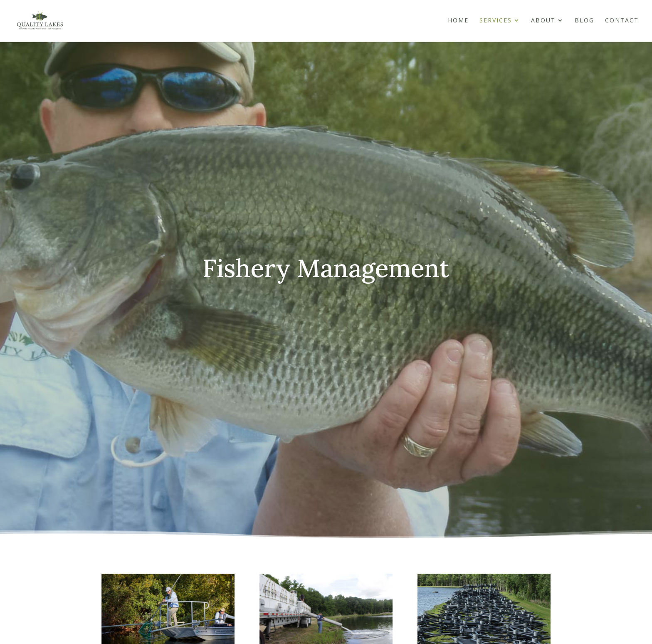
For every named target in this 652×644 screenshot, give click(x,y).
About (543, 22)
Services (496, 22)
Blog (584, 22)
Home (458, 22)
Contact (622, 22)
